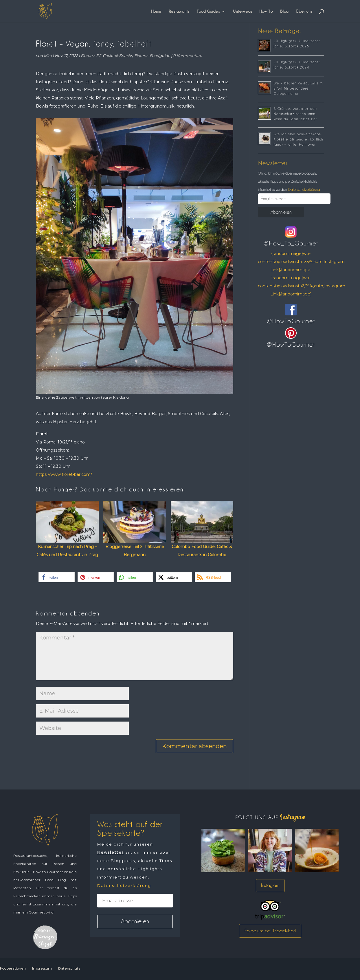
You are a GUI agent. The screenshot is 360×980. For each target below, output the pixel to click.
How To (266, 11)
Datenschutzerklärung (304, 189)
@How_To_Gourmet (291, 243)
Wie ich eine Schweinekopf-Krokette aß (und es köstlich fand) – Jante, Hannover (299, 139)
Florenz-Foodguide (152, 56)
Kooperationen (13, 968)
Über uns (304, 11)
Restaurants (179, 11)
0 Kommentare (188, 56)
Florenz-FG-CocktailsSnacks (107, 56)
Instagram (270, 885)
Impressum (42, 968)
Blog (284, 11)
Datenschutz (69, 968)
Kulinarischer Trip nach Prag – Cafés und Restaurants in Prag (67, 551)
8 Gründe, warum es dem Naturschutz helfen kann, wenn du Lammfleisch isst (296, 114)
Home (156, 11)
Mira (48, 56)
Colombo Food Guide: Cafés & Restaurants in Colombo (202, 551)
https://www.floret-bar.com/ (64, 474)
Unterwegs (243, 11)
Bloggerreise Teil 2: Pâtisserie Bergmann (135, 551)
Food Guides (208, 11)
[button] (57, 577)
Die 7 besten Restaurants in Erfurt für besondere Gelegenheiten (298, 88)
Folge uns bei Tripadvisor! (270, 931)
